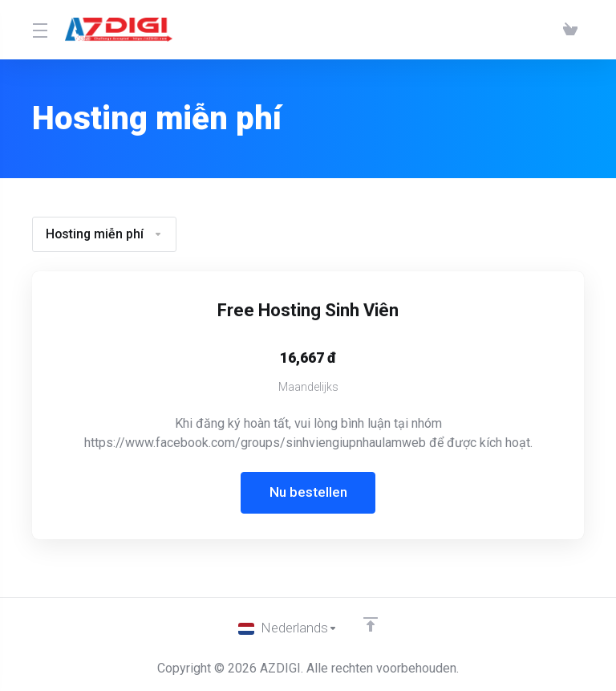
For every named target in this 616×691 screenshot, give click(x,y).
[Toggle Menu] (39, 30)
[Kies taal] (288, 628)
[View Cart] (570, 30)
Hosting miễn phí (105, 234)
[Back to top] (371, 624)
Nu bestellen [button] (308, 493)
